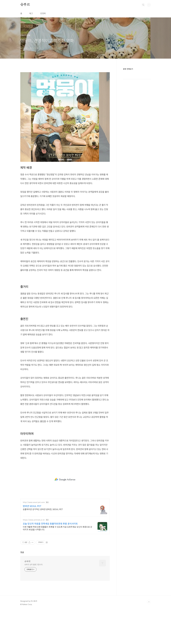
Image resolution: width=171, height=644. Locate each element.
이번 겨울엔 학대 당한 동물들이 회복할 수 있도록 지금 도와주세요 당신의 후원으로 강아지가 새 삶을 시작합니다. (57, 562)
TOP (149, 636)
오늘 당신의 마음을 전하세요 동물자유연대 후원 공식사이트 (50, 557)
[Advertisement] (65, 87)
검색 (143, 5)
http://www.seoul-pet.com (34, 536)
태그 (31, 13)
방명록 (43, 13)
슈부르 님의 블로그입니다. (34, 598)
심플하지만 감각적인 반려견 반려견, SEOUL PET (43, 543)
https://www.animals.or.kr (34, 554)
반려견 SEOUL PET (32, 540)
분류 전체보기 (128, 69)
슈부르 (25, 5)
